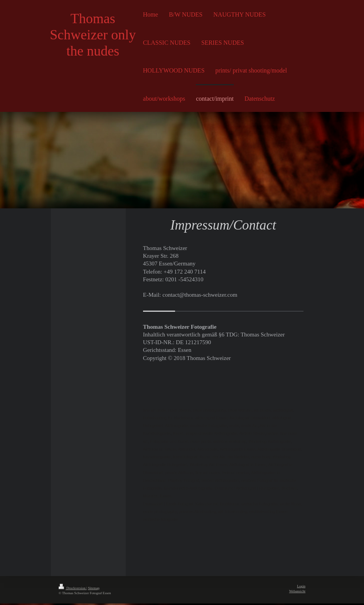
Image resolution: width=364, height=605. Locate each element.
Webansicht (297, 593)
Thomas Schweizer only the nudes (93, 35)
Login (301, 588)
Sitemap (94, 590)
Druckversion (72, 590)
